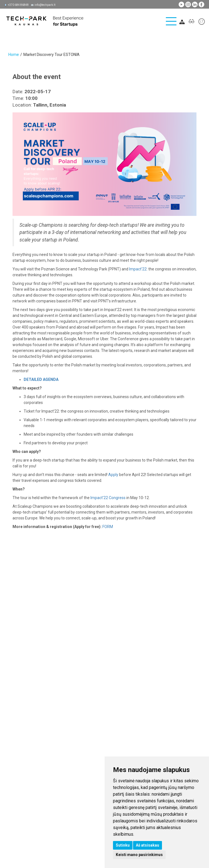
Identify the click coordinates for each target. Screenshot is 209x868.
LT (202, 22)
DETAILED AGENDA (41, 379)
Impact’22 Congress (108, 498)
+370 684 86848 (18, 5)
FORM (108, 527)
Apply (113, 475)
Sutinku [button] (123, 845)
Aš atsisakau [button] (147, 845)
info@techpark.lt (45, 5)
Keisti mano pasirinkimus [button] (139, 855)
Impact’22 (138, 269)
